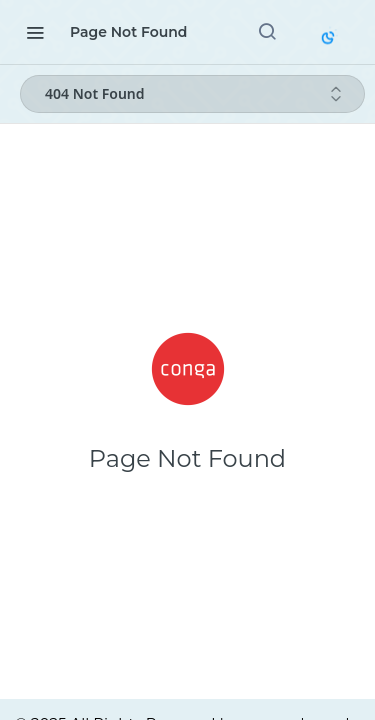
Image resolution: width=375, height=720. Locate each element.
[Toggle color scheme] (330, 36)
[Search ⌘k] (267, 32)
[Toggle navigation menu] (35, 32)
